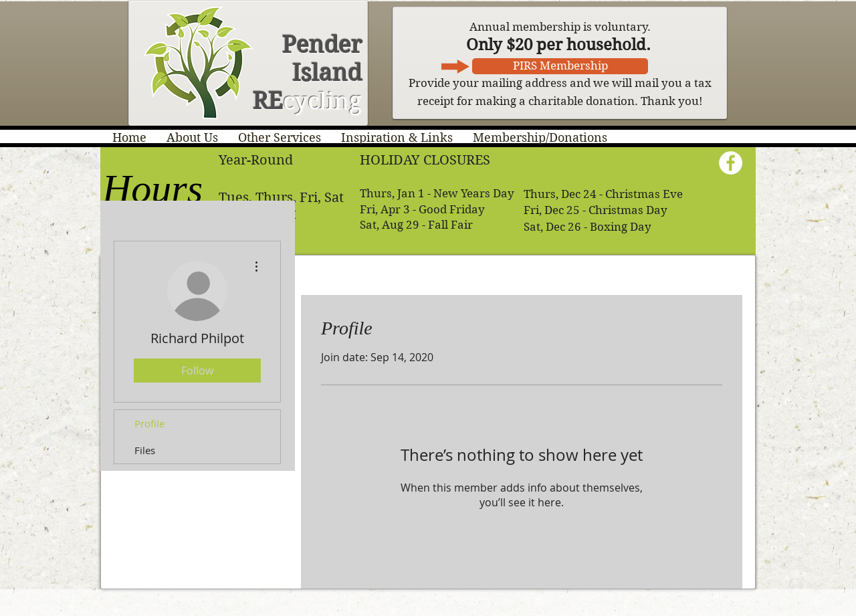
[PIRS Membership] (560, 66)
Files (145, 450)
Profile (149, 423)
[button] (192, 137)
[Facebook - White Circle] (731, 163)
